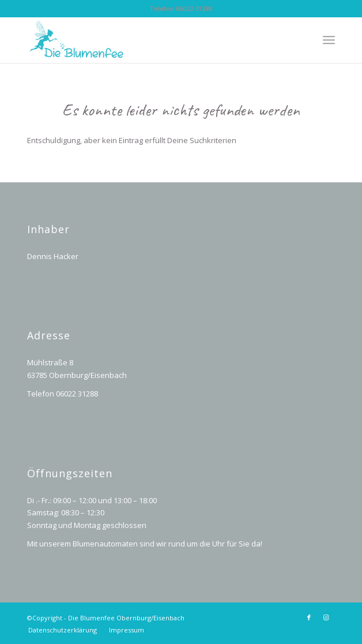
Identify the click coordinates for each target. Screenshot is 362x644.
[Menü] (329, 40)
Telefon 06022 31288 (181, 8)
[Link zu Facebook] (309, 617)
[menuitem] (63, 630)
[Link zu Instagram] (326, 617)
